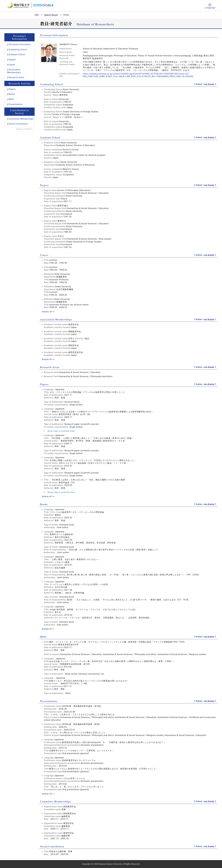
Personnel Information (20, 44)
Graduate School (17, 54)
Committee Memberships (21, 119)
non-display (209, 84)
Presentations (16, 104)
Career (12, 65)
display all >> (48, 312)
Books (12, 94)
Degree (12, 60)
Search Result (51, 15)
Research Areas (16, 77)
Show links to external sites (59, 431)
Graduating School (18, 50)
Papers (12, 89)
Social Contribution (18, 124)
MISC (11, 99)
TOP (37, 15)
